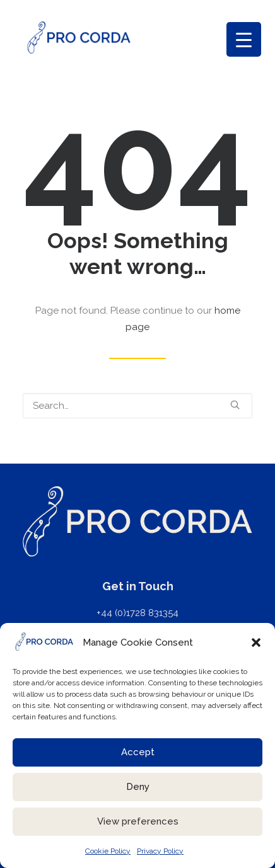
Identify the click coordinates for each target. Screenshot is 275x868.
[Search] (137, 406)
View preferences (138, 821)
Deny (138, 787)
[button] (256, 642)
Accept (138, 752)
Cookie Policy (108, 851)
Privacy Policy (160, 851)
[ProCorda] (79, 37)
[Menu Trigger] (244, 39)
